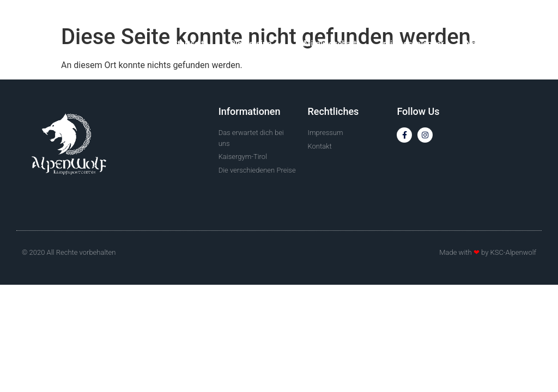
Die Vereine (256, 44)
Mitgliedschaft (330, 44)
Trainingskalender (411, 44)
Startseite (190, 44)
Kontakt (522, 44)
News (476, 44)
